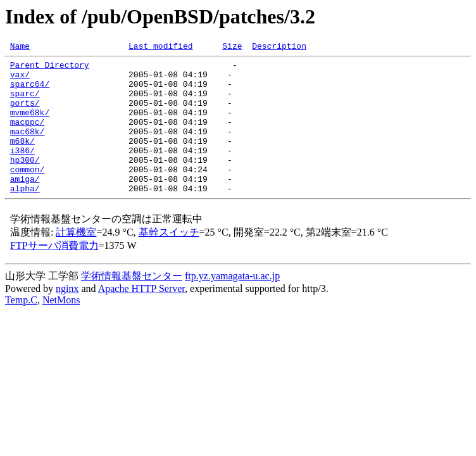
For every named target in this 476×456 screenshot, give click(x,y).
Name (20, 47)
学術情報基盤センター (132, 304)
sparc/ (25, 103)
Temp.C (21, 328)
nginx (67, 317)
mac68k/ (28, 148)
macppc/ (28, 137)
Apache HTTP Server (141, 317)
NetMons (61, 328)
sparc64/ (30, 91)
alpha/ (25, 217)
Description (279, 47)
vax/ (20, 80)
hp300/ (25, 182)
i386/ (22, 171)
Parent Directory (50, 68)
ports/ (25, 114)
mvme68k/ (30, 125)
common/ (28, 194)
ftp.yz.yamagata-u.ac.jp (232, 304)
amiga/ (25, 205)
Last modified (160, 47)
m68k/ (22, 160)
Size (232, 47)
